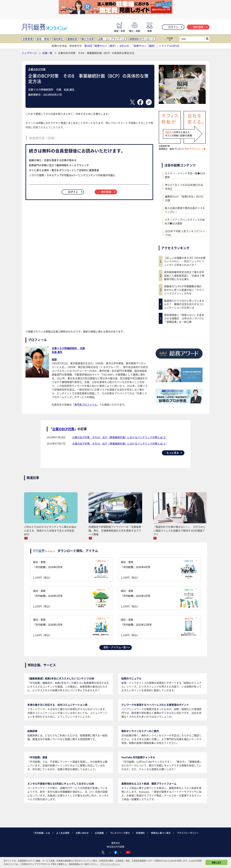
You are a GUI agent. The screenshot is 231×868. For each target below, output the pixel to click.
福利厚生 (58, 39)
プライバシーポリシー (188, 833)
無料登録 (201, 27)
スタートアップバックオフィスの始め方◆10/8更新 (185, 221)
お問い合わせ (82, 833)
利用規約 (140, 833)
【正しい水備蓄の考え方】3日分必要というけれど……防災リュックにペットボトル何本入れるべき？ (185, 261)
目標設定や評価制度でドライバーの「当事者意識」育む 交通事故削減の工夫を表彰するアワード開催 (115, 530)
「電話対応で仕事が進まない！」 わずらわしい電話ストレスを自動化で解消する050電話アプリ (179, 530)
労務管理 (28, 39)
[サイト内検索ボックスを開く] (207, 39)
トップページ (29, 53)
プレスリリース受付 (120, 833)
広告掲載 (99, 833)
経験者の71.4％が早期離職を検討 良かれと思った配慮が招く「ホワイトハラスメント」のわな (184, 290)
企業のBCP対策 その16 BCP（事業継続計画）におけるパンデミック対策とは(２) (119, 437)
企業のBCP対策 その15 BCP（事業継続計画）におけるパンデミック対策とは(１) (119, 443)
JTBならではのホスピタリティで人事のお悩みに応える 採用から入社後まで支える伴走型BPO (50, 530)
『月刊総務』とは (41, 833)
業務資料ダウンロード (142, 39)
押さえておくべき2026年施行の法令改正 (184, 187)
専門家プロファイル (86, 405)
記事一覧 (48, 53)
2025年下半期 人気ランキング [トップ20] (185, 233)
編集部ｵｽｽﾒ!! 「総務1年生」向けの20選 (184, 198)
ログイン (176, 27)
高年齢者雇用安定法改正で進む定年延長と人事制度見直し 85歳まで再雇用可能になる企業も (184, 275)
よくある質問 (63, 833)
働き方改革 (88, 39)
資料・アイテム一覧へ (117, 647)
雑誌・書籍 (72, 570)
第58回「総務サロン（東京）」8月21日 (107, 46)
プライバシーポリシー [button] (110, 864)
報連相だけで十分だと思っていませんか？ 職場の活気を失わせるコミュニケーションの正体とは (184, 304)
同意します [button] (216, 862)
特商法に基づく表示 (161, 833)
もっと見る (174, 453)
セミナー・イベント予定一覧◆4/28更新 (185, 175)
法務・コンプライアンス (112, 39)
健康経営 (72, 39)
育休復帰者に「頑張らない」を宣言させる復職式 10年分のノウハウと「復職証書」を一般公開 (184, 318)
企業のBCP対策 (37, 69)
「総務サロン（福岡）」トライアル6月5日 (155, 46)
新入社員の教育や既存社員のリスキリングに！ (185, 210)
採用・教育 (43, 39)
